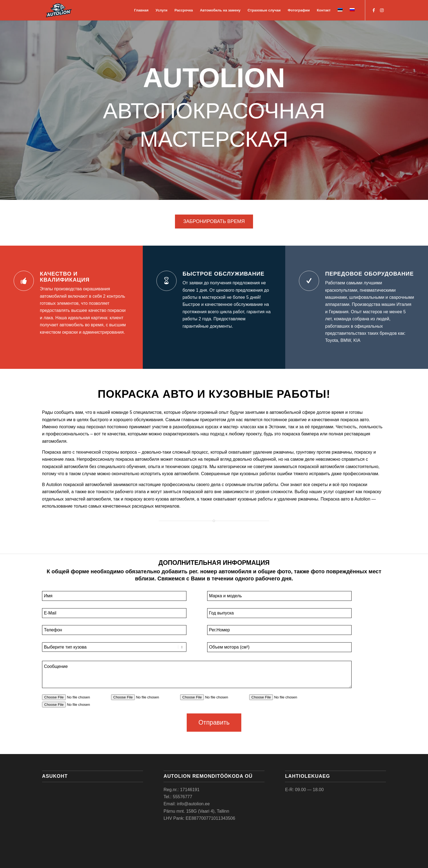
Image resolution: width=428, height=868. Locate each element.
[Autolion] (59, 10)
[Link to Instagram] (382, 10)
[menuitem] (141, 10)
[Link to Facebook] (374, 10)
